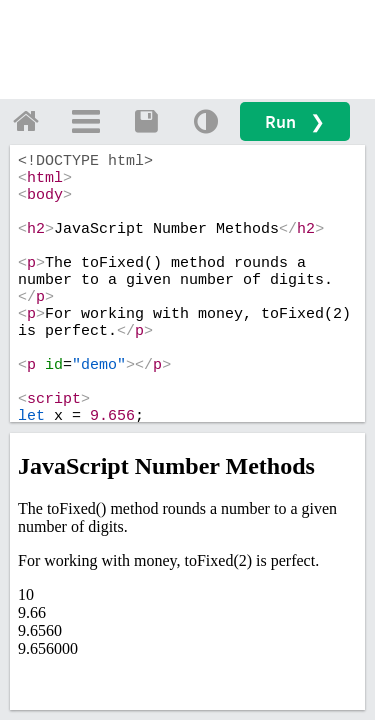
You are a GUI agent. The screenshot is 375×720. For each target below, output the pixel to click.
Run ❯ (295, 121)
